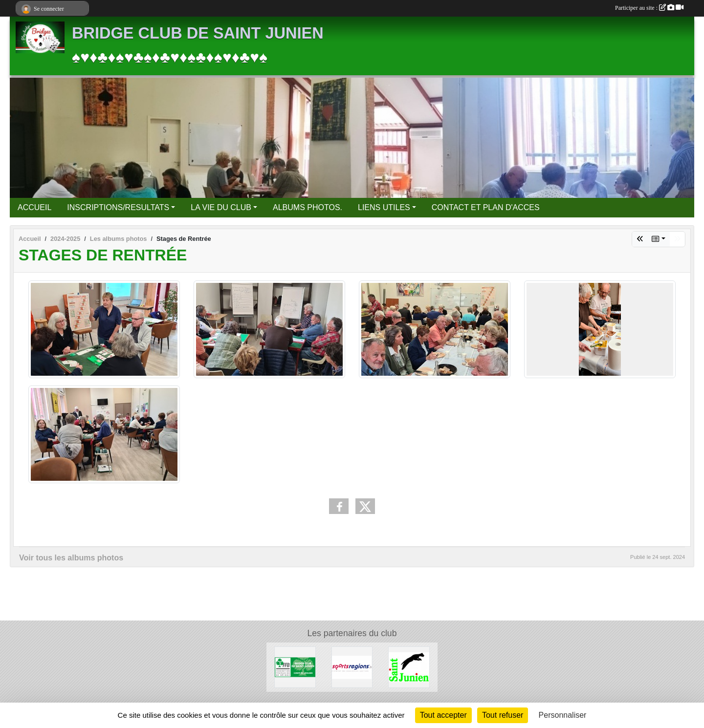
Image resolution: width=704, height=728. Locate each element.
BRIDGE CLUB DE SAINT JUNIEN (198, 33)
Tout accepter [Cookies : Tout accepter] (443, 715)
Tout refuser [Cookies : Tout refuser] (503, 715)
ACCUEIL (34, 207)
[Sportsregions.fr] (352, 667)
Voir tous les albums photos (71, 558)
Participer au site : (649, 8)
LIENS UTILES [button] (384, 207)
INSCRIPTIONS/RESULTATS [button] (118, 207)
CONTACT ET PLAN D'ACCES (486, 207)
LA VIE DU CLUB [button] (221, 207)
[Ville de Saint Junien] (409, 667)
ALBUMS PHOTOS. (308, 207)
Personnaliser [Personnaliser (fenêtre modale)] (563, 715)
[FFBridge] (295, 667)
